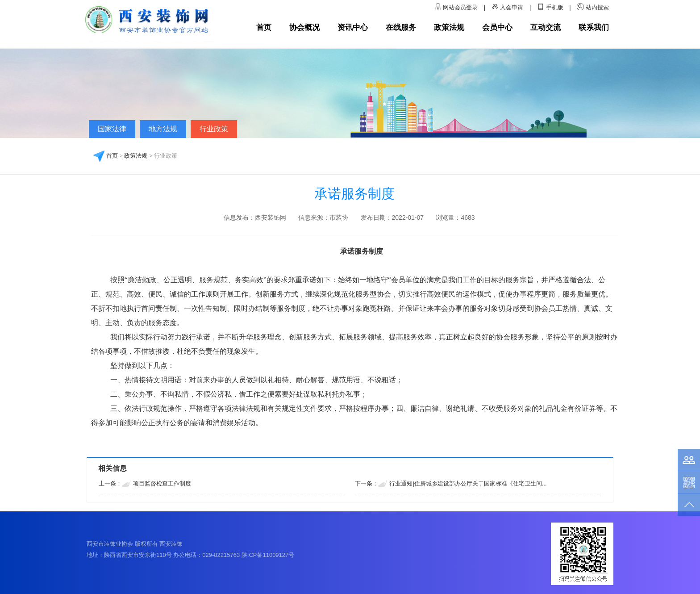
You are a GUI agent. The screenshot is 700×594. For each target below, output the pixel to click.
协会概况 (304, 27)
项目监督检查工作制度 (162, 483)
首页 (264, 27)
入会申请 (512, 7)
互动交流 (546, 27)
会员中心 (497, 27)
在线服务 (401, 27)
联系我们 (594, 27)
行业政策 (214, 129)
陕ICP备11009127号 (268, 555)
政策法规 (449, 27)
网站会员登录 (461, 7)
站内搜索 (597, 7)
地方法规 (163, 129)
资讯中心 (353, 27)
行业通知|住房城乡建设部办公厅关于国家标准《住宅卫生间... (468, 483)
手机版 (555, 7)
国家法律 (112, 129)
